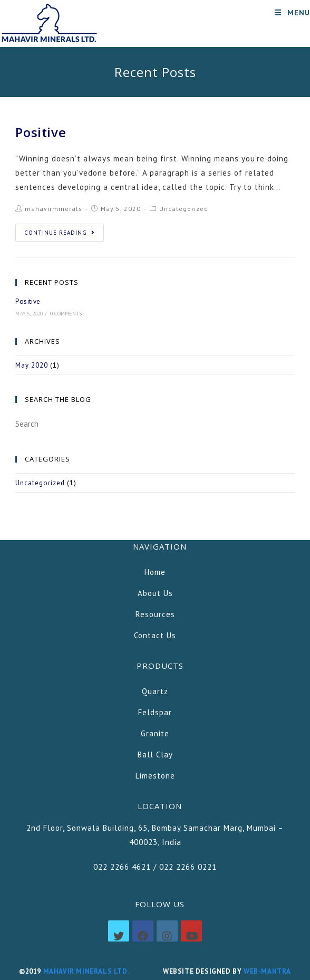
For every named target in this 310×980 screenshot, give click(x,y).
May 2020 (32, 365)
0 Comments (66, 314)
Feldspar (155, 712)
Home (155, 572)
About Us (155, 593)
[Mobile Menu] (292, 13)
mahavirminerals (54, 209)
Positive (41, 132)
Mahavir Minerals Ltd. (86, 971)
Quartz (155, 691)
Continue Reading (60, 233)
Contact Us (155, 635)
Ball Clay (155, 755)
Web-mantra (267, 971)
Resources (155, 614)
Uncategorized (184, 209)
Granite (155, 733)
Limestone (155, 776)
